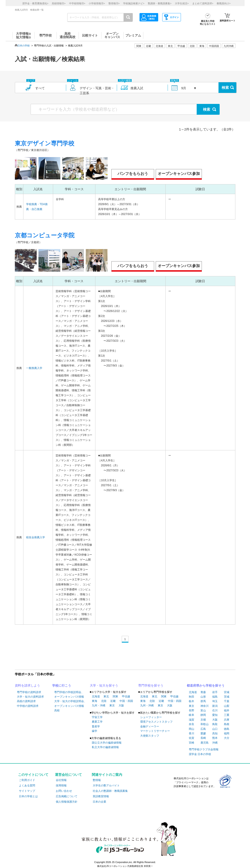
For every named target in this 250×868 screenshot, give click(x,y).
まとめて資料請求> (203, 3)
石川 (215, 710)
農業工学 (97, 722)
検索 (225, 88)
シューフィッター (151, 717)
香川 (191, 733)
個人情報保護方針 (67, 802)
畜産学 (96, 726)
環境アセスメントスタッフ (156, 722)
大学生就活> (182, 3)
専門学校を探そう (151, 685)
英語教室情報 (101, 796)
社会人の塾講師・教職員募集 (110, 791)
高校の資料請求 (26, 701)
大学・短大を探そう (104, 685)
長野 (191, 710)
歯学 (95, 731)
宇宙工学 (97, 717)
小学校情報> (97, 3)
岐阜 (191, 715)
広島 (203, 729)
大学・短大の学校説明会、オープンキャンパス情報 (70, 703)
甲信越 (126, 696)
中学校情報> (77, 3)
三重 (227, 715)
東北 (106, 696)
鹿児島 (205, 743)
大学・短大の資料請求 (30, 697)
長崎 (203, 738)
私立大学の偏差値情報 (105, 747)
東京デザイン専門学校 (45, 143)
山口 (215, 729)
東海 (95, 701)
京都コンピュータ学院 (45, 235)
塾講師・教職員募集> (160, 3)
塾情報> (114, 3)
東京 (112, 705)
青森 (203, 692)
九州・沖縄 (99, 705)
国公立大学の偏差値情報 (107, 743)
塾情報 (97, 780)
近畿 (113, 701)
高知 (215, 733)
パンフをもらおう (133, 174)
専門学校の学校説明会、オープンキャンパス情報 (69, 694)
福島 (215, 697)
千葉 (227, 701)
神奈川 (205, 706)
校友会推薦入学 (36, 537)
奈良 (191, 724)
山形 (203, 697)
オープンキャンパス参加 (179, 174)
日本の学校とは (28, 796)
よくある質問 (27, 786)
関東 (115, 696)
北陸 (104, 701)
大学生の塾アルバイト (106, 786)
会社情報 (61, 780)
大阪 (121, 705)
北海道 (159, 46)
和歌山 (205, 724)
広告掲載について (67, 796)
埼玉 (215, 701)
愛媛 (203, 733)
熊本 (215, 738)
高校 (57, 710)
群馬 (203, 701)
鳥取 (215, 724)
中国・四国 (126, 701)
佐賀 (191, 738)
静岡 (203, 715)
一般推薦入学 (34, 368)
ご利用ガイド (27, 780)
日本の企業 (99, 802)
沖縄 (215, 743)
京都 (203, 720)
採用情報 (61, 786)
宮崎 (191, 743)
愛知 (215, 715)
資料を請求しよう (27, 685)
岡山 (191, 729)
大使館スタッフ (150, 736)
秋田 (191, 697)
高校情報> (59, 3)
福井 (227, 710)
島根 (227, 724)
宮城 (227, 692)
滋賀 (191, 720)
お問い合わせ (64, 791)
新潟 (215, 706)
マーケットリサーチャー (155, 731)
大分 (227, 738)
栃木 (191, 701)
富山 (203, 710)
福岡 (227, 733)
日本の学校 (24, 46)
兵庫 (227, 720)
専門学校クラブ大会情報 (204, 749)
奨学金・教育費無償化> (35, 3)
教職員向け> (224, 3)
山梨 (227, 706)
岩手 (215, 692)
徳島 (227, 729)
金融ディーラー (150, 726)
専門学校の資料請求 (29, 692)
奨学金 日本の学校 (200, 754)
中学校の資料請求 (28, 706)
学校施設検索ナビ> (134, 3)
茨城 (227, 697)
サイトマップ (27, 791)
